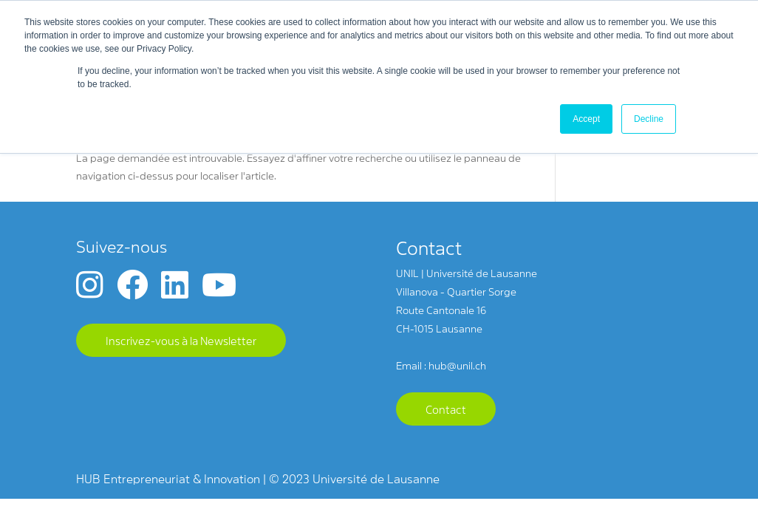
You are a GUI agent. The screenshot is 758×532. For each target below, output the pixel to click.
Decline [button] (649, 119)
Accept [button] (586, 119)
